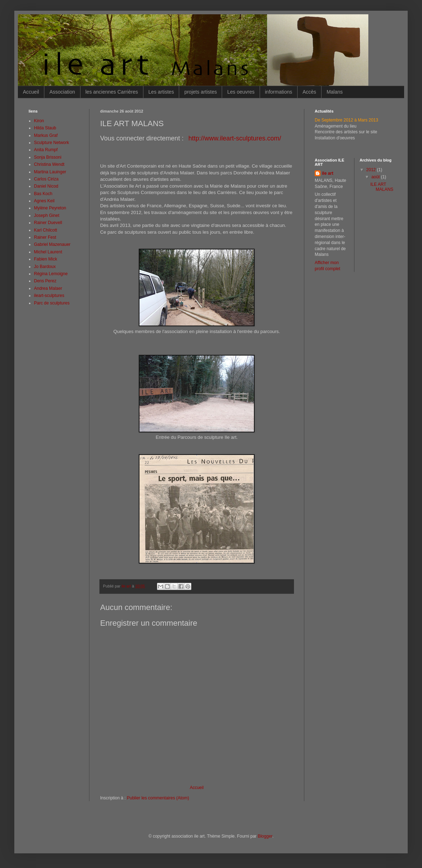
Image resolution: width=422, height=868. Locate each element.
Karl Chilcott (46, 230)
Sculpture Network (51, 143)
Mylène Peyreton (50, 208)
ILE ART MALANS (382, 187)
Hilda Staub (45, 128)
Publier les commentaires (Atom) (158, 798)
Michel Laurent (48, 252)
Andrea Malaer (48, 288)
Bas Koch (43, 194)
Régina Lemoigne (51, 274)
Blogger (265, 836)
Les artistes (161, 92)
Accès (309, 92)
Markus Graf (46, 135)
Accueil (31, 92)
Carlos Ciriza (46, 179)
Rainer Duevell (48, 223)
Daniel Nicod (46, 186)
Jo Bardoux (45, 267)
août (376, 177)
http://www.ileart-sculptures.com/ (235, 138)
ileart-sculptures (49, 296)
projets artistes (200, 92)
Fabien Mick (46, 259)
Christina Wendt (49, 164)
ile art (328, 173)
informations (279, 92)
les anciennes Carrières (112, 92)
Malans (335, 92)
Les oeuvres (241, 92)
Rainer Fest (45, 237)
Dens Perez (45, 281)
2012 (372, 170)
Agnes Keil (44, 201)
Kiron (39, 121)
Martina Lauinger (50, 172)
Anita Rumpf (46, 150)
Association (62, 92)
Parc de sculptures (52, 303)
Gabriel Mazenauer (52, 244)
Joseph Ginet (47, 215)
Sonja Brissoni (48, 157)
